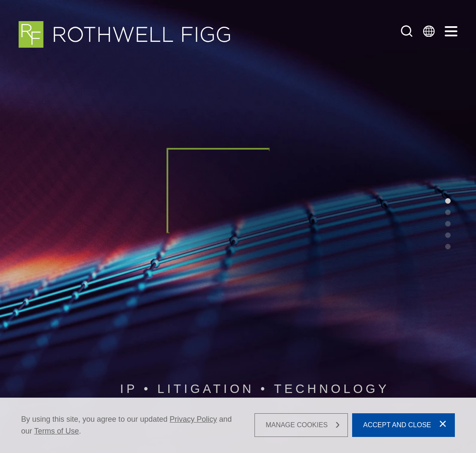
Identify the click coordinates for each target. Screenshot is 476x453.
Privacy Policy (193, 419)
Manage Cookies (297, 425)
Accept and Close (397, 425)
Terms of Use (57, 431)
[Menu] (451, 32)
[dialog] (238, 425)
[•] (448, 201)
